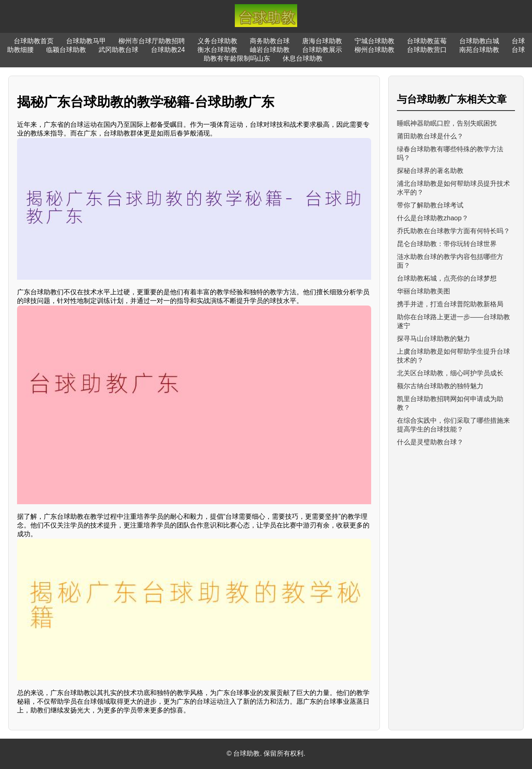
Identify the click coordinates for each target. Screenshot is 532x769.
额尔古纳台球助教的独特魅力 (440, 386)
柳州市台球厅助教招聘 (152, 41)
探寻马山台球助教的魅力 (433, 339)
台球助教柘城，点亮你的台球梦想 (447, 278)
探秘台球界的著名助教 (430, 171)
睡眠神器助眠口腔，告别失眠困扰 (447, 123)
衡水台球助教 (217, 50)
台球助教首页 (34, 41)
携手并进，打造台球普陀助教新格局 (450, 304)
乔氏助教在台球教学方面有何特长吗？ (453, 231)
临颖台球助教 (66, 50)
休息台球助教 (303, 58)
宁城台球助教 (374, 41)
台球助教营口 (427, 50)
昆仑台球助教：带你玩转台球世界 (447, 244)
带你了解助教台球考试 (430, 205)
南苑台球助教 (479, 50)
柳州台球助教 (374, 50)
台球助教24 (168, 50)
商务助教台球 (270, 41)
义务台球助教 (217, 41)
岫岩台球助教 (270, 50)
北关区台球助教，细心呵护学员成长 (450, 373)
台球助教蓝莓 (427, 41)
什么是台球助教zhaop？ (433, 218)
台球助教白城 (479, 41)
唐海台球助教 (322, 41)
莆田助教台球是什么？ (430, 136)
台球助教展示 (322, 50)
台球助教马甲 (86, 41)
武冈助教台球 (118, 50)
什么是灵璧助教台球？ (430, 442)
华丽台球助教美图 (424, 291)
